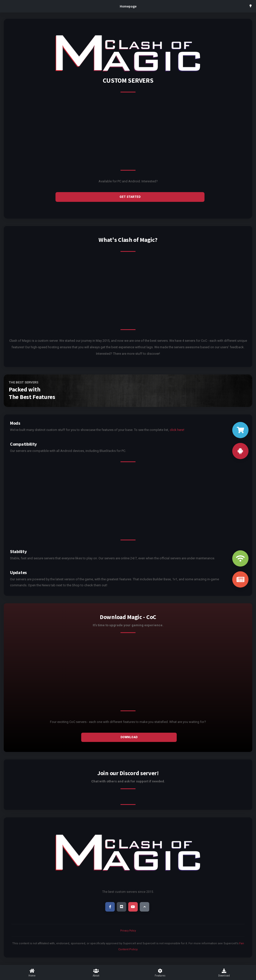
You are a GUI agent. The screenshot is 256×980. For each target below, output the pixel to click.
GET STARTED (130, 197)
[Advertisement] (128, 135)
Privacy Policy (128, 931)
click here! (177, 430)
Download (129, 737)
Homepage (128, 6)
